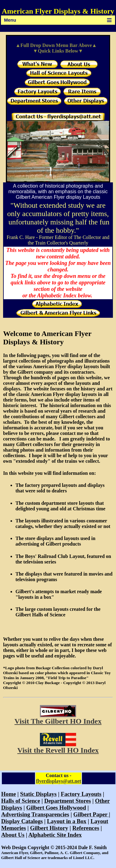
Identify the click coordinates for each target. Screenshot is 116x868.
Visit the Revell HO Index (58, 750)
